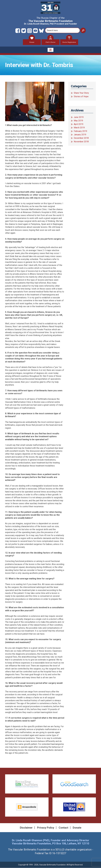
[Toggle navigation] (50, 50)
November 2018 (81, 142)
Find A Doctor (50, 41)
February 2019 (80, 131)
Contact (63, 828)
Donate (32, 41)
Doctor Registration (69, 41)
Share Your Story (81, 93)
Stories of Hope (81, 96)
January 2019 (80, 135)
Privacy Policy (46, 828)
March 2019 (79, 128)
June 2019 (79, 117)
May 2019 (78, 121)
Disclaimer (26, 828)
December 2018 (81, 138)
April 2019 (79, 124)
